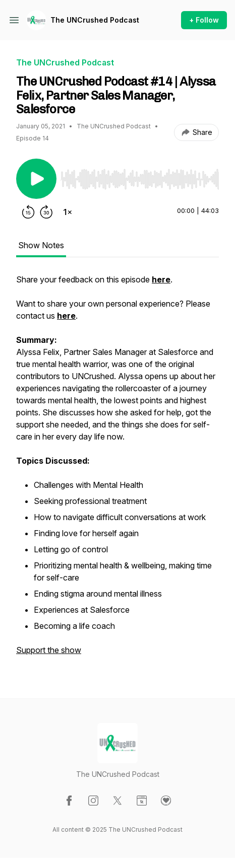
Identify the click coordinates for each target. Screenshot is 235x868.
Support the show (49, 650)
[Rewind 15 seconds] (28, 212)
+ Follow (204, 20)
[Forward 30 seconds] (46, 212)
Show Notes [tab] (41, 245)
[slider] (140, 179)
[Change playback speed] (68, 212)
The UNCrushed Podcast (95, 20)
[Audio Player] (140, 176)
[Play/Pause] (36, 179)
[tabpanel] (117, 470)
